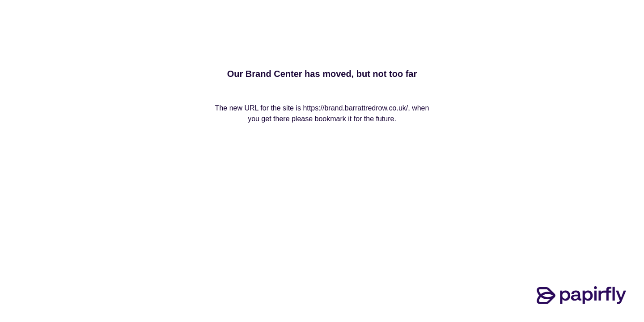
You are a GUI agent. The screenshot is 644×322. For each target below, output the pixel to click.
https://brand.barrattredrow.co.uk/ (355, 108)
